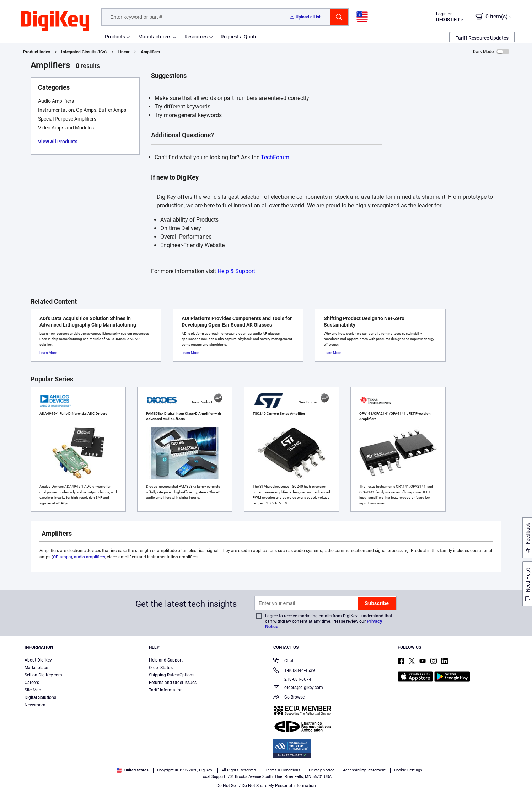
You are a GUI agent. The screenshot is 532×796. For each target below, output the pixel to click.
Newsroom (35, 705)
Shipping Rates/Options (172, 675)
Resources (196, 37)
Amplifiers (150, 52)
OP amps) (63, 557)
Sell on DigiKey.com (43, 675)
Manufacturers (155, 37)
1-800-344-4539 (294, 671)
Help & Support (236, 271)
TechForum (275, 157)
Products (115, 37)
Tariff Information (166, 690)
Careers (32, 683)
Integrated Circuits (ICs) (84, 52)
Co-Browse (289, 698)
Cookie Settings (408, 770)
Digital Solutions (40, 697)
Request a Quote (239, 37)
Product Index (37, 52)
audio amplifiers (90, 557)
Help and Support (166, 660)
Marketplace (36, 668)
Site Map (33, 690)
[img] (55, 21)
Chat (283, 661)
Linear (123, 52)
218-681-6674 (292, 679)
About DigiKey (38, 660)
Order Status (161, 668)
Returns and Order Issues (173, 683)
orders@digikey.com (298, 688)
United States (133, 770)
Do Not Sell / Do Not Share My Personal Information (266, 786)
